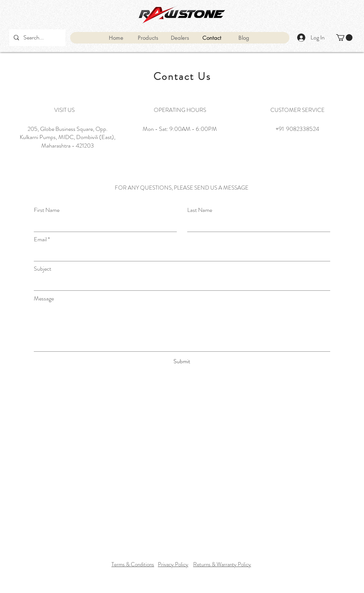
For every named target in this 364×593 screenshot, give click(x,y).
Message (44, 299)
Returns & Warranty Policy (222, 564)
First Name (47, 210)
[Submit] (182, 362)
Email (40, 239)
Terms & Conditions (133, 564)
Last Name (200, 210)
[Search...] (37, 38)
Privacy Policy (173, 564)
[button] (148, 38)
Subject (43, 269)
